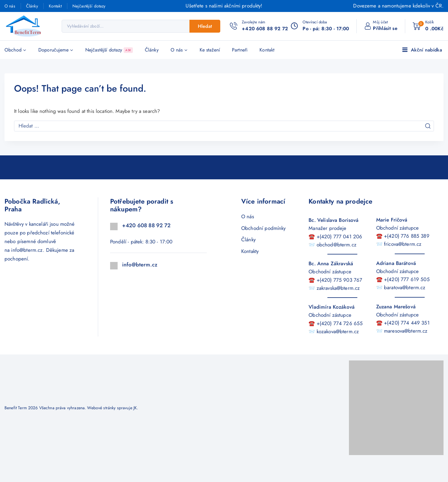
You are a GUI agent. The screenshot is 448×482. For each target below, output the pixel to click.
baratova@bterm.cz (405, 287)
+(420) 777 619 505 (407, 279)
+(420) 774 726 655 (340, 323)
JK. (136, 408)
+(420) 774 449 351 (407, 323)
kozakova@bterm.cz (338, 331)
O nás (10, 6)
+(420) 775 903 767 (340, 280)
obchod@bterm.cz (337, 245)
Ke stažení (210, 50)
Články (32, 6)
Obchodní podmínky (264, 228)
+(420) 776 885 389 (407, 236)
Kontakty (250, 251)
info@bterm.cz (27, 250)
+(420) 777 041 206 (340, 237)
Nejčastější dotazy (89, 6)
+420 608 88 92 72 (146, 225)
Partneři (240, 50)
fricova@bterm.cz (403, 244)
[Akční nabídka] (423, 50)
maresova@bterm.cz (406, 331)
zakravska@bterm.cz (338, 288)
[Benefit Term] (25, 26)
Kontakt (55, 6)
